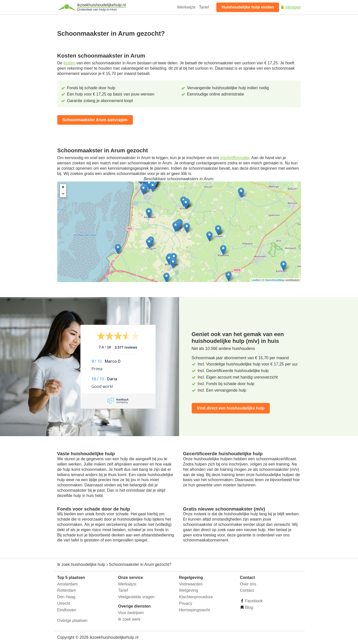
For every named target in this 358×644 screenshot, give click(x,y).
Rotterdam (67, 590)
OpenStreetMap (275, 280)
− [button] (63, 194)
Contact (247, 590)
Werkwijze (186, 7)
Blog (248, 607)
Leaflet (256, 280)
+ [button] (63, 187)
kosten (69, 63)
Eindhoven (67, 610)
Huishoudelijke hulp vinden (248, 7)
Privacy (186, 603)
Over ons (248, 584)
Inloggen (291, 7)
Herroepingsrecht (195, 610)
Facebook (253, 601)
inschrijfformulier (235, 158)
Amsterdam (68, 584)
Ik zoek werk (129, 619)
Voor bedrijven (131, 613)
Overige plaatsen (72, 620)
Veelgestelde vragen (136, 597)
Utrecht (64, 603)
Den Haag (66, 597)
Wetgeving (189, 590)
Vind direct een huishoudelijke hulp (231, 408)
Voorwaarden (191, 584)
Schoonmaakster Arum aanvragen (95, 120)
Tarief (204, 7)
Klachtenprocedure (196, 597)
